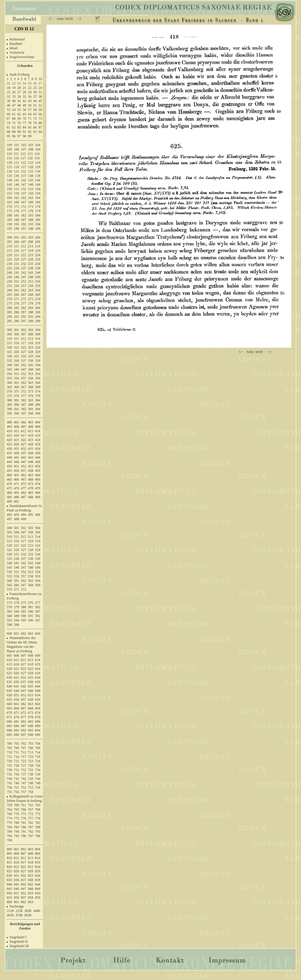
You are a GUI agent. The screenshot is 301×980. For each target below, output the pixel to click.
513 (31, 537)
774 (9, 818)
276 (16, 303)
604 (38, 633)
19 (14, 88)
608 (31, 655)
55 (19, 110)
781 (24, 823)
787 (31, 827)
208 (31, 242)
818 (31, 862)
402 (24, 422)
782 (31, 823)
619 (38, 664)
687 (24, 726)
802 (24, 849)
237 (24, 268)
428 (31, 444)
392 (24, 409)
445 (9, 462)
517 (24, 541)
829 (38, 871)
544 (38, 563)
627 (24, 673)
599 (16, 625)
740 (9, 779)
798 (38, 836)
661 (16, 704)
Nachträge (17, 906)
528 (31, 550)
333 (31, 356)
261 (16, 290)
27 (19, 92)
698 (31, 735)
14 (24, 83)
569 (38, 585)
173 (31, 207)
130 (9, 171)
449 (38, 462)
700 (9, 744)
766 (24, 810)
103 (31, 145)
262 (24, 290)
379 (38, 396)
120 (9, 163)
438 (31, 453)
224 (38, 255)
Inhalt (14, 48)
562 (24, 581)
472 (24, 484)
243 (31, 273)
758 (31, 792)
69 (19, 119)
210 (9, 246)
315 (9, 343)
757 (24, 792)
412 (24, 431)
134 (38, 171)
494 (24, 515)
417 (24, 435)
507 (24, 532)
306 (16, 334)
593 (9, 620)
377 (24, 396)
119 (37, 158)
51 (35, 105)
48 (19, 105)
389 (38, 405)
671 (16, 713)
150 (9, 189)
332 (24, 356)
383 (31, 400)
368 (31, 387)
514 (38, 537)
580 (24, 607)
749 (38, 783)
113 (30, 154)
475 (9, 488)
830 (9, 876)
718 (31, 757)
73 (40, 119)
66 (40, 114)
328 (31, 352)
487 (24, 497)
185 (9, 220)
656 (16, 699)
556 (16, 576)
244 (38, 273)
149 (38, 185)
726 (16, 766)
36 (30, 97)
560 (9, 581)
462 (24, 475)
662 (24, 704)
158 (31, 193)
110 (9, 154)
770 (16, 814)
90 (19, 132)
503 (31, 528)
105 (9, 149)
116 (16, 158)
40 (14, 101)
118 (30, 158)
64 (30, 114)
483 (31, 493)
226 (16, 259)
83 (19, 127)
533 (31, 554)
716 (16, 757)
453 (31, 466)
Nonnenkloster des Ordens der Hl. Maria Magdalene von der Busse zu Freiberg (22, 644)
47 (14, 105)
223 (31, 255)
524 (38, 545)
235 (9, 268)
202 (24, 237)
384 (38, 400)
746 (16, 783)
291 (16, 317)
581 (31, 607)
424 (38, 440)
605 (9, 655)
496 (38, 515)
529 (38, 550)
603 (31, 633)
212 (24, 246)
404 (38, 422)
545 (9, 567)
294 (38, 317)
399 (38, 413)
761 (24, 805)
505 (9, 532)
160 (9, 198)
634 (38, 677)
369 (38, 387)
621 (16, 669)
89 (14, 132)
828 (31, 871)
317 (24, 343)
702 (24, 744)
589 (16, 616)
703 (31, 744)
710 (9, 752)
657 (24, 699)
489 (38, 497)
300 (9, 330)
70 (24, 119)
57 (30, 110)
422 (24, 440)
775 (16, 818)
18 (9, 88)
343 (31, 365)
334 (38, 356)
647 (24, 691)
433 (31, 449)
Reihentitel (17, 39)
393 (31, 409)
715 (9, 757)
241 (16, 273)
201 (16, 237)
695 (9, 735)
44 (35, 101)
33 (14, 97)
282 (24, 308)
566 (16, 585)
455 (9, 471)
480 (9, 493)
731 (16, 770)
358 (31, 378)
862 (24, 902)
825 (9, 871)
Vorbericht (17, 53)
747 (24, 783)
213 (31, 246)
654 (38, 695)
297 (24, 321)
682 (24, 722)
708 (31, 748)
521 (16, 545)
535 (9, 559)
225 (9, 259)
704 (38, 744)
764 (9, 810)
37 (35, 97)
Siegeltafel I (18, 937)
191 (16, 224)
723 (31, 761)
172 (24, 207)
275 (9, 303)
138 (31, 176)
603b (28, 915)
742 (24, 779)
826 (16, 871)
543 (31, 563)
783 (38, 823)
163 (31, 198)
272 (24, 299)
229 (38, 259)
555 (9, 576)
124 (38, 163)
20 (19, 88)
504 (38, 528)
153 (31, 189)
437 (24, 453)
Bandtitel (16, 44)
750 (9, 788)
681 (16, 722)
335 (9, 361)
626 (16, 673)
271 (16, 299)
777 (31, 818)
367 (24, 387)
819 (38, 862)
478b (19, 915)
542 (24, 563)
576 (31, 603)
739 (38, 774)
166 (16, 202)
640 (9, 686)
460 (9, 475)
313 (31, 339)
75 (14, 123)
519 (38, 541)
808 (31, 854)
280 (9, 308)
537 (24, 559)
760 (16, 805)
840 (9, 884)
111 (16, 154)
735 (9, 774)
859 (38, 898)
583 (9, 611)
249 (38, 277)
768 (38, 810)
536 (16, 559)
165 (9, 202)
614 (38, 660)
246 (16, 277)
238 (31, 268)
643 (31, 686)
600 (9, 633)
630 (9, 677)
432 (24, 449)
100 (9, 145)
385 (9, 405)
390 (9, 409)
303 (31, 330)
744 (38, 779)
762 (31, 805)
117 (23, 158)
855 (9, 898)
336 (16, 361)
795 (16, 836)
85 (30, 127)
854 (38, 893)
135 (9, 176)
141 (16, 180)
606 (16, 655)
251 (16, 281)
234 (38, 264)
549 (38, 567)
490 (9, 501)
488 (31, 497)
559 (38, 576)
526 (16, 550)
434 (38, 449)
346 (16, 369)
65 (35, 114)
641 (16, 686)
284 (38, 308)
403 (31, 422)
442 (24, 457)
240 (9, 273)
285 (9, 312)
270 (9, 299)
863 (31, 902)
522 (24, 545)
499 (24, 519)
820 (9, 867)
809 (38, 854)
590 (24, 616)
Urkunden (25, 66)
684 (38, 722)
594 (16, 620)
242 (24, 273)
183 (31, 215)
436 (16, 453)
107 (24, 149)
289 (38, 312)
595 (24, 620)
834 (38, 876)
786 (24, 827)
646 (16, 691)
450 (9, 466)
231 (16, 264)
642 (24, 686)
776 (24, 818)
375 (9, 396)
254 (38, 281)
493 (16, 515)
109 (38, 149)
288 (31, 312)
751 (16, 788)
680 (9, 722)
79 (35, 123)
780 (16, 823)
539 (38, 559)
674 (38, 713)
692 (24, 730)
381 (16, 400)
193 (31, 224)
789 (9, 832)
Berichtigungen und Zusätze (25, 926)
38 (40, 97)
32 (9, 97)
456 (16, 471)
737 (24, 774)
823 (31, 867)
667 (24, 708)
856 (16, 898)
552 (24, 572)
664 (38, 704)
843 (31, 884)
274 (38, 299)
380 (9, 400)
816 (16, 862)
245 (9, 277)
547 (24, 567)
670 (9, 713)
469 (38, 479)
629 (38, 673)
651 (16, 695)
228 (31, 259)
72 (35, 119)
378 (31, 396)
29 (30, 92)
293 (31, 317)
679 (38, 717)
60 (9, 114)
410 (9, 431)
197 (24, 229)
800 (9, 849)
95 (9, 136)
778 (38, 818)
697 (24, 735)
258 (31, 286)
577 (38, 603)
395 (9, 413)
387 (24, 405)
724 (38, 761)
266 (16, 295)
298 (31, 321)
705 (9, 748)
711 (16, 752)
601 (16, 633)
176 (16, 211)
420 (9, 440)
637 (24, 682)
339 (38, 361)
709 (38, 748)
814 (38, 858)
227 (24, 259)
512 (24, 537)
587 (38, 611)
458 (31, 471)
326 (16, 352)
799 (9, 840)
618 (31, 664)
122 (24, 163)
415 (9, 435)
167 (24, 202)
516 (16, 541)
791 (24, 832)
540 (9, 563)
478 (31, 488)
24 (40, 88)
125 (9, 167)
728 (31, 766)
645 (9, 691)
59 (40, 110)
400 (9, 422)
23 (35, 88)
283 (31, 308)
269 (38, 295)
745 (9, 783)
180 (9, 215)
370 (9, 391)
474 (38, 484)
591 (31, 616)
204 (38, 237)
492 (9, 515)
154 (38, 189)
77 (24, 123)
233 (31, 264)
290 (9, 317)
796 (24, 836)
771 (24, 814)
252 (24, 281)
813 (31, 858)
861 (16, 902)
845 (9, 889)
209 (38, 242)
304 (38, 330)
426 (16, 444)
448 (31, 462)
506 (16, 532)
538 (31, 559)
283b (28, 911)
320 (9, 347)
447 (24, 462)
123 (31, 163)
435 (9, 453)
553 (31, 572)
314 (38, 339)
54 (14, 110)
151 (16, 189)
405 (9, 427)
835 (9, 880)
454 (38, 466)
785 (16, 827)
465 (9, 479)
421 (16, 440)
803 (31, 849)
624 (38, 669)
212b (10, 911)
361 (16, 383)
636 (16, 682)
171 (16, 207)
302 (24, 330)
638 (31, 682)
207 (24, 242)
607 (24, 655)
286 (16, 312)
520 (9, 545)
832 (24, 876)
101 (16, 145)
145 (9, 185)
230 (9, 264)
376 (16, 396)
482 (24, 493)
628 (31, 673)
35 (24, 97)
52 (40, 105)
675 (9, 717)
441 (16, 457)
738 (31, 774)
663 (31, 704)
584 (16, 611)
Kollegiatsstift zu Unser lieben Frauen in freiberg (25, 799)
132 (24, 171)
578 (9, 607)
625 (9, 673)
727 (24, 766)
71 (30, 119)
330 (9, 356)
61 (14, 114)
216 (16, 251)
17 (40, 83)
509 (38, 532)
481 (16, 493)
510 (9, 537)
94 (40, 132)
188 (31, 220)
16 (35, 83)
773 (38, 814)
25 (9, 92)
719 (38, 757)
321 (16, 347)
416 (16, 435)
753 (31, 788)
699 (38, 735)
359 (38, 378)
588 (9, 616)
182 (24, 215)
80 (40, 123)
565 (9, 585)
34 (19, 97)
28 (24, 92)
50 (30, 105)
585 (24, 611)
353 (31, 374)
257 (24, 286)
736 (16, 774)
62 (19, 114)
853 (31, 893)
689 (38, 726)
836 (16, 880)
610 (9, 660)
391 (16, 409)
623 (31, 669)
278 (31, 303)
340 (9, 365)
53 (9, 110)
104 (38, 145)
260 (9, 290)
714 (38, 752)
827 (24, 871)
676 (16, 717)
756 (16, 792)
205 (9, 242)
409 (38, 427)
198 (31, 229)
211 (16, 246)
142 (24, 180)
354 (38, 374)
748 (31, 783)
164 (38, 198)
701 (16, 744)
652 (24, 695)
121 (16, 163)
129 (38, 167)
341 (16, 365)
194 (38, 224)
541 (16, 563)
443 (31, 457)
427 (24, 444)
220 (9, 255)
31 (40, 92)
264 (38, 290)
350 (9, 374)
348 (31, 369)
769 (9, 814)
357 (24, 378)
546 (16, 567)
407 (24, 427)
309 (38, 334)
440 (9, 457)
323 (31, 347)
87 (40, 127)
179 (38, 211)
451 (16, 466)
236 (16, 268)
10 (40, 79)
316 (16, 343)
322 (24, 347)
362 (24, 383)
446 (16, 462)
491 (16, 501)
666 (16, 708)
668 (31, 708)
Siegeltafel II (19, 942)
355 (9, 378)
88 (9, 132)
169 (38, 202)
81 (9, 127)
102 (24, 145)
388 (31, 405)
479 (38, 488)
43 (30, 101)
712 (24, 752)
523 (31, 545)
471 (16, 484)
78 (30, 123)
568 (31, 585)
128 (31, 167)
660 (9, 704)
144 (38, 180)
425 (9, 444)
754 (38, 788)
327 (24, 352)
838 (31, 880)
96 (14, 136)
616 (16, 664)
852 (24, 893)
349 (38, 369)
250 (9, 281)
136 (16, 176)
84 (24, 127)
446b (37, 911)
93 (35, 132)
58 (35, 110)
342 (24, 365)
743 (31, 779)
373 (31, 391)
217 (24, 251)
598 (9, 625)
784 (9, 827)
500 (9, 528)
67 (9, 119)
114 (37, 154)
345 (9, 369)
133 (31, 171)
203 (31, 237)
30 (35, 92)
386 (16, 405)
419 (38, 435)
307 (24, 334)
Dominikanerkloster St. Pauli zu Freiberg (25, 508)
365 (9, 387)
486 (16, 497)
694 (38, 730)
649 (38, 691)
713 (31, 752)
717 (24, 757)
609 (38, 655)
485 (9, 497)
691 (16, 730)
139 (38, 176)
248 (31, 277)
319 (38, 343)
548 (31, 567)
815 (9, 862)
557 (24, 576)
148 (31, 185)
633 (31, 677)
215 (9, 251)
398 (31, 413)
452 (24, 466)
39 (9, 101)
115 (9, 158)
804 (38, 849)
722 (24, 761)
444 (38, 457)
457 (24, 471)
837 (24, 880)
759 (9, 805)
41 (19, 101)
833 (31, 876)
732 (24, 770)
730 (9, 770)
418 (31, 435)
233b (19, 911)
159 (38, 193)
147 (24, 185)
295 (9, 321)
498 (16, 519)
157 (24, 193)
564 (38, 581)
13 (19, 83)
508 (31, 532)
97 (19, 136)
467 (24, 479)
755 (9, 792)
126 (16, 167)
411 (16, 431)
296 (16, 321)
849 (38, 889)
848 (31, 889)
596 (31, 620)
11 (9, 83)
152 (24, 189)
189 (38, 220)
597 (38, 620)
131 (16, 171)
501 (16, 528)
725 (9, 766)
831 (16, 876)
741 (16, 779)
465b (10, 915)
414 (38, 431)
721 (16, 761)
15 (30, 83)
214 (38, 246)
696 (16, 735)
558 (31, 576)
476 (16, 488)
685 (9, 726)
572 (24, 589)
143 (31, 180)
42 (24, 101)
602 (24, 633)
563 (31, 581)
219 (38, 251)
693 (31, 730)
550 (9, 572)
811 (16, 858)
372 (24, 391)
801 (16, 849)
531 (16, 554)
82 (14, 127)
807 (24, 854)
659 (38, 699)
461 (16, 475)
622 (24, 669)
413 (31, 431)
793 (38, 832)
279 (38, 303)
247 (24, 277)
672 (24, 713)
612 (24, 660)
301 (16, 330)
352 (24, 374)
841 (16, 884)
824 (38, 867)
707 (24, 748)
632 (24, 677)
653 (31, 695)
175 (9, 211)
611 (16, 660)
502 (24, 528)
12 (14, 83)
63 (24, 114)
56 (24, 110)
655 (9, 699)
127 (24, 167)
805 (9, 854)
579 (16, 607)
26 (14, 92)
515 (9, 541)
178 (31, 211)
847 (24, 889)
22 (30, 88)
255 (9, 286)
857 (24, 898)
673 (31, 713)
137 (24, 176)
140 (9, 180)
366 (16, 387)
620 (9, 669)
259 (38, 286)
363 (31, 383)
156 (16, 193)
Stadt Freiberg (19, 75)
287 (24, 312)
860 (9, 902)
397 (24, 413)
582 (38, 607)
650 (9, 695)
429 (38, 444)
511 (16, 537)
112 (23, 154)
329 (38, 352)
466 (16, 479)
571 (16, 589)
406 (16, 427)
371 (16, 391)
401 (16, 422)
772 (31, 814)
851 (16, 893)
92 (30, 132)
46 (9, 105)
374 (38, 391)
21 (24, 88)
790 (16, 832)
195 (9, 229)
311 (16, 339)
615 (9, 664)
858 (31, 898)
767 (31, 810)
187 (24, 220)
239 (38, 268)
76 (19, 123)
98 (24, 136)
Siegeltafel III (19, 946)
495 (31, 515)
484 (38, 493)
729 (38, 766)
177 (24, 211)
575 (24, 603)
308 (31, 334)
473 (31, 484)
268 (31, 295)
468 (31, 479)
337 (24, 361)
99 (30, 136)
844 (38, 884)
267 (24, 295)
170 (9, 207)
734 (38, 770)
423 (31, 440)
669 (38, 708)
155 (9, 193)
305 (9, 334)
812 (24, 858)
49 (24, 105)
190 (9, 224)
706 (16, 748)
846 (16, 889)
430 (9, 449)
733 (31, 770)
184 (38, 215)
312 (24, 339)
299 (38, 321)
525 (9, 550)
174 (38, 207)
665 (9, 708)
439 (38, 453)
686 (16, 726)
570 (9, 589)
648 (31, 691)
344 (38, 365)
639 (38, 682)
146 (16, 185)
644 (38, 686)
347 (24, 369)
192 (24, 224)
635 (9, 682)
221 (16, 255)
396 (16, 413)
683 (31, 722)
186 (16, 220)
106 (16, 149)
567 (24, 585)
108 (31, 149)
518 (31, 541)
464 (38, 475)
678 (31, 717)
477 (24, 488)
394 (38, 409)
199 (38, 229)
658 (31, 699)
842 (24, 884)
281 (16, 308)
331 (16, 356)
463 (31, 475)
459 (38, 471)
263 (31, 290)
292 (24, 317)
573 (9, 603)
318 (31, 343)
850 (9, 893)
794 (9, 836)
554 (38, 572)
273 (31, 299)
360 (9, 383)
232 (24, 264)
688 (31, 726)
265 (9, 295)
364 (38, 383)
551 (16, 572)
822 (24, 867)
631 (16, 677)
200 (9, 237)
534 (38, 554)
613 (31, 660)
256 (16, 286)
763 (38, 805)
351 (16, 374)
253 (31, 281)
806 (16, 854)
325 (9, 352)
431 (16, 449)
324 (38, 347)
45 (40, 101)
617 (24, 664)
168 (31, 202)
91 (24, 132)
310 (9, 339)
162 (24, 198)
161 (16, 198)
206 (16, 242)
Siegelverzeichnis (22, 57)
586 (31, 611)
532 (24, 554)
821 (16, 867)
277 (24, 303)
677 (24, 717)
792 (31, 832)
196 (16, 229)
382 (24, 400)
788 (38, 827)
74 (9, 123)
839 (38, 880)
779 (9, 823)
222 (24, 255)
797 (31, 836)
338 (31, 361)
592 (38, 616)
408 (31, 427)
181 (16, 215)
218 (31, 251)
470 (9, 484)
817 (24, 862)
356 (16, 378)
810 (9, 858)
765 (16, 810)
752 (24, 788)
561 (16, 581)
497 (9, 519)
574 (16, 603)
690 (9, 730)
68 (14, 119)
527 (24, 550)
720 (9, 761)
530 (9, 554)
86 (35, 127)
